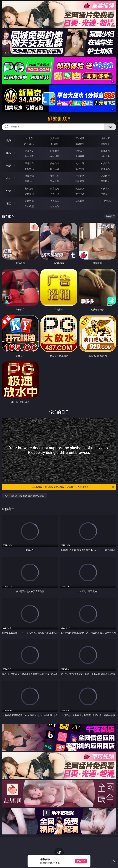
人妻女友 (80, 188)
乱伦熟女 (80, 169)
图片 (8, 178)
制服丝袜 (29, 169)
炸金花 (55, 144)
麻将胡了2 (29, 144)
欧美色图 (80, 176)
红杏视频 (29, 206)
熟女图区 (80, 181)
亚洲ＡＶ (29, 151)
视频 (8, 153)
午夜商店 (55, 201)
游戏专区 (105, 138)
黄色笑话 (80, 194)
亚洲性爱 (29, 163)
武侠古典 (105, 188)
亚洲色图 (55, 176)
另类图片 (105, 181)
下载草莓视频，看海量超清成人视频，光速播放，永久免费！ (72, 487)
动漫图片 (105, 176)
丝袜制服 (55, 156)
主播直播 (80, 156)
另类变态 (105, 169)
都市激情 (29, 188)
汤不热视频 (105, 201)
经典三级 (55, 169)
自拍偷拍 (55, 151)
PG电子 (29, 138)
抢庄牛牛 (105, 144)
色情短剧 (55, 206)
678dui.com (59, 119)
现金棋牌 (80, 144)
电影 (8, 166)
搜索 (110, 127)
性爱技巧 (105, 194)
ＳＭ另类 (105, 156)
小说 (8, 191)
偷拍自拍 (55, 163)
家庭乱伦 (55, 188)
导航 (8, 203)
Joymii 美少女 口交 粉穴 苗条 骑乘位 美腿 (24, 496)
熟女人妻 (29, 156)
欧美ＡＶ (80, 151)
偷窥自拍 (29, 176)
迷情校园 (29, 194)
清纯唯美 (55, 181)
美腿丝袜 (29, 181)
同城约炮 (29, 201)
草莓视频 (80, 201)
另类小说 (55, 194)
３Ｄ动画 (105, 151)
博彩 (8, 141)
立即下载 (81, 861)
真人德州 (55, 138)
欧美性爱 (105, 163)
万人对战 (80, 138)
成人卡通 (80, 163)
